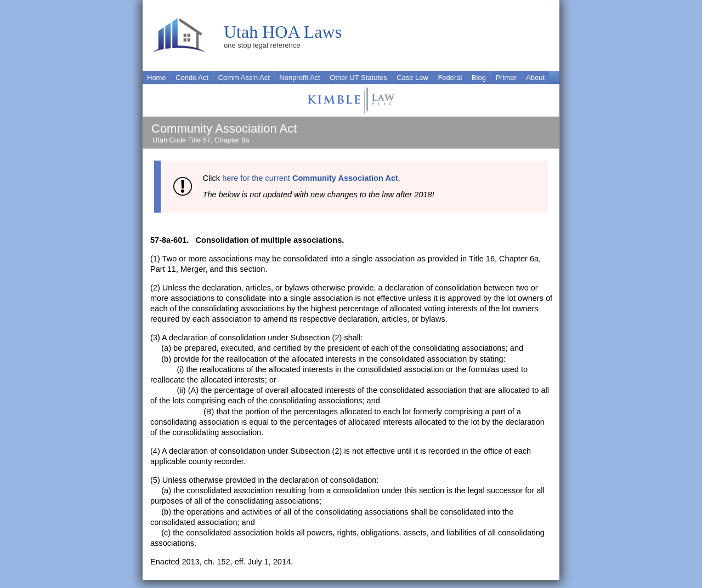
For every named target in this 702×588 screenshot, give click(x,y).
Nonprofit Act (299, 78)
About (535, 78)
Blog (479, 78)
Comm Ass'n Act (244, 78)
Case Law (412, 78)
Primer (506, 78)
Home (157, 78)
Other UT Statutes (358, 78)
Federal (450, 78)
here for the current (310, 178)
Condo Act (192, 78)
